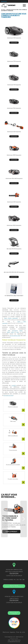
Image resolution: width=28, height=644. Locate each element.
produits (14, 385)
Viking (8, 332)
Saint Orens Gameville (11, 318)
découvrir (14, 43)
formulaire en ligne (8, 395)
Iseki (18, 332)
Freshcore (14, 638)
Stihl (9, 331)
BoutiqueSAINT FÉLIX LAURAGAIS (14, 586)
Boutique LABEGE (14, 613)
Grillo (13, 332)
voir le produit (11, 532)
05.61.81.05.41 (4, 1)
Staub (21, 331)
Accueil (3, 10)
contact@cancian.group (14, 576)
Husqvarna (15, 331)
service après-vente (15, 336)
